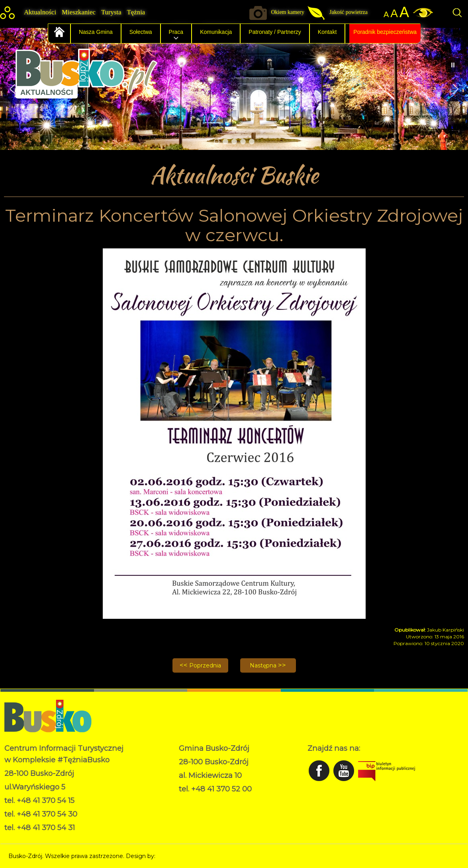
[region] (234, 89)
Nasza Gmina (96, 32)
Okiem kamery (288, 12)
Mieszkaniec (79, 12)
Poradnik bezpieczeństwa (385, 32)
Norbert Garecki (179, 856)
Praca (176, 32)
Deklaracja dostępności (211, 809)
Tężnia (136, 12)
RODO (188, 801)
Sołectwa (141, 32)
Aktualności (40, 12)
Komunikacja (216, 32)
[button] (456, 89)
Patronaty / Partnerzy (275, 32)
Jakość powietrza (349, 12)
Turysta (111, 12)
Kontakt (327, 32)
